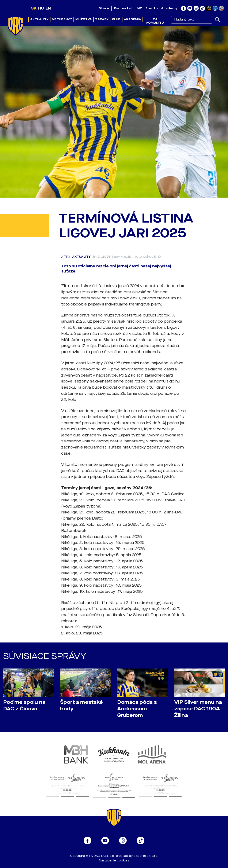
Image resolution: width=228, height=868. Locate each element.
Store (104, 8)
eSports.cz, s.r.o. (146, 856)
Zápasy (102, 19)
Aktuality (39, 19)
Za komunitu (155, 21)
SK (34, 8)
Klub (116, 19)
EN (48, 8)
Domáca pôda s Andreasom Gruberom (137, 709)
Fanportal (123, 8)
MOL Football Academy (157, 8)
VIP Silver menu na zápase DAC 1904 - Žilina (198, 709)
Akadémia (132, 19)
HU (41, 8)
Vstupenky (62, 19)
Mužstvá (84, 19)
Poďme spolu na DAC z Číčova (24, 706)
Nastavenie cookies (114, 860)
